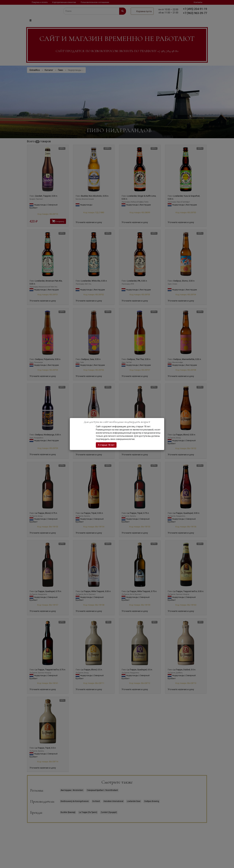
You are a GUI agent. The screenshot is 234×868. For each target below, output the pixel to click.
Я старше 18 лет (106, 445)
